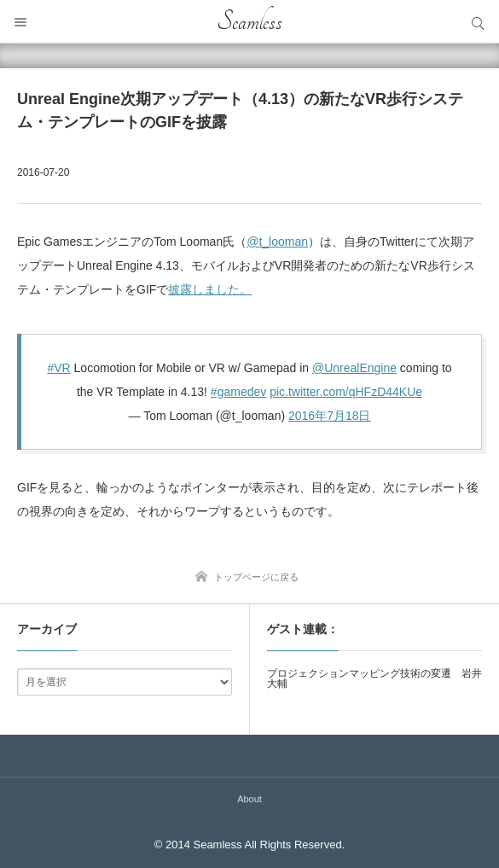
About (249, 799)
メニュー (21, 21)
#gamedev (238, 392)
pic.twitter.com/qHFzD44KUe (346, 392)
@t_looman (277, 242)
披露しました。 (210, 289)
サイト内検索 (478, 21)
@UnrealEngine (354, 368)
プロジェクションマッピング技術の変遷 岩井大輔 (374, 679)
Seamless (249, 21)
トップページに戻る (256, 577)
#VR (58, 368)
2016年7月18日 (330, 416)
